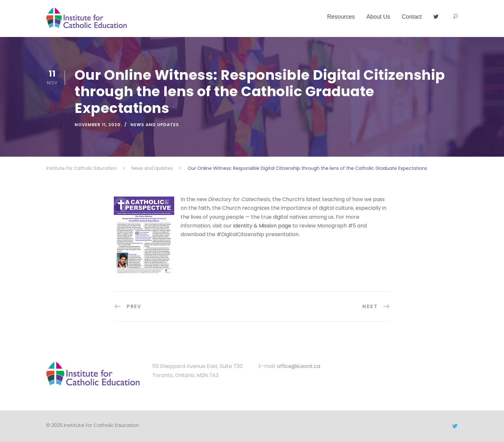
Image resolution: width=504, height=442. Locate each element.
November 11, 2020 (98, 125)
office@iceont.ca (299, 366)
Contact (412, 17)
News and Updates (155, 125)
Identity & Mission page (262, 226)
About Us (378, 17)
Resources (341, 17)
